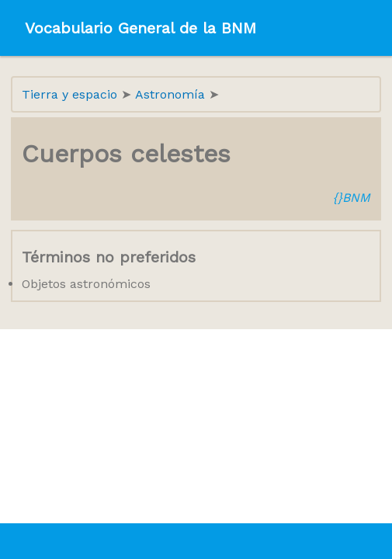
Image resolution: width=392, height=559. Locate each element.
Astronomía (172, 94)
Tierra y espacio (71, 94)
